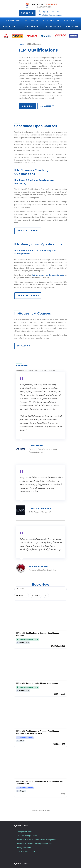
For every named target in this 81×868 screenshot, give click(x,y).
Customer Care (51, 21)
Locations (72, 27)
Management (13, 21)
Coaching (70, 21)
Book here (46, 855)
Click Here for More (28, 231)
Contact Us (23, 346)
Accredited (31, 21)
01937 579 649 (49, 12)
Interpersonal (32, 27)
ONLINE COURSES (11, 27)
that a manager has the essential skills (48, 275)
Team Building (53, 27)
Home (21, 44)
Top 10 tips (27, 13)
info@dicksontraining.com (51, 15)
